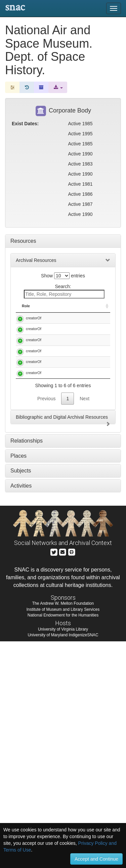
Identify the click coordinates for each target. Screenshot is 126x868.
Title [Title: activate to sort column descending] (54, 311)
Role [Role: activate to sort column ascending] (26, 311)
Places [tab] (18, 682)
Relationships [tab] (27, 667)
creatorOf (34, 323)
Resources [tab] (23, 241)
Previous (46, 625)
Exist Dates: (25, 124)
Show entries (63, 276)
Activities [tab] (21, 712)
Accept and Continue (96, 859)
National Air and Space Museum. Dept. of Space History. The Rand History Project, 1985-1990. (61, 488)
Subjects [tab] (21, 697)
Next (85, 625)
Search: (64, 291)
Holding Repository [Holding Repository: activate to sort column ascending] (94, 309)
